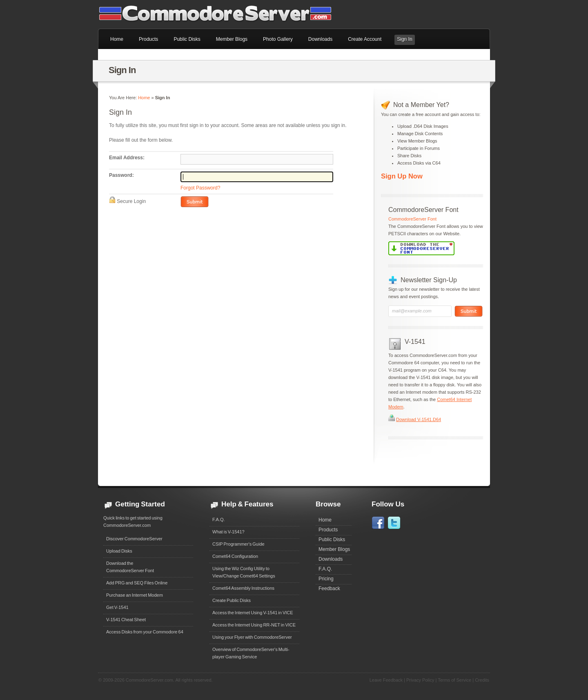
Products (328, 530)
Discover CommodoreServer (134, 539)
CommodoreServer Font (412, 219)
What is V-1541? (228, 532)
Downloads (331, 559)
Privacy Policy (420, 680)
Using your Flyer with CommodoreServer (252, 637)
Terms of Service (454, 680)
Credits (482, 680)
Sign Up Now (402, 176)
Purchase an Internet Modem (135, 595)
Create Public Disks (232, 600)
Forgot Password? (200, 188)
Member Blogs (334, 549)
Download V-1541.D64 (419, 419)
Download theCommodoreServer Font (130, 567)
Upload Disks (119, 551)
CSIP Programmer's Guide (238, 544)
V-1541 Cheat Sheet (126, 620)
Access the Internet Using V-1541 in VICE (253, 613)
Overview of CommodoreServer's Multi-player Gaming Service (251, 653)
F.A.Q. (219, 519)
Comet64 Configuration (235, 556)
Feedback (329, 589)
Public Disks (332, 539)
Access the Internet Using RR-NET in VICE (254, 625)
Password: (121, 175)
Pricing (326, 579)
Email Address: (127, 158)
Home (144, 98)
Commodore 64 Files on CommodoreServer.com (220, 14)
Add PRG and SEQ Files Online (137, 583)
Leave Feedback (386, 680)
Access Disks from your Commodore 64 (145, 632)
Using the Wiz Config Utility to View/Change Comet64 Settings (244, 572)
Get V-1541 (117, 607)
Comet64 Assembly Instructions (243, 588)
